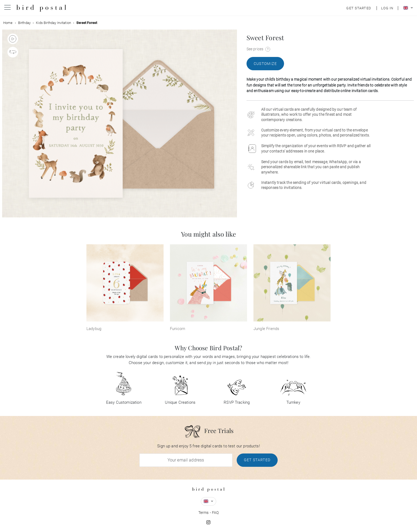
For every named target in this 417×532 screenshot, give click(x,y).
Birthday (24, 23)
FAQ (215, 513)
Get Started (257, 460)
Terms (204, 513)
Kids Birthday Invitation (53, 23)
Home (8, 23)
